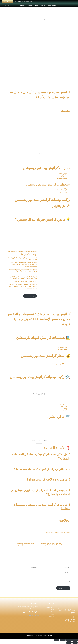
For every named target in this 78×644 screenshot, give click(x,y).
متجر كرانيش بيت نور (39, 370)
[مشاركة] (63, 640)
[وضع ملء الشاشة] (69, 640)
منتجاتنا (37, 5)
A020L (38, 364)
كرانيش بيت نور (65, 157)
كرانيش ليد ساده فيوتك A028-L (51, 367)
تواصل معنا (23, 5)
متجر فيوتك (63, 425)
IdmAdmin (35, 19)
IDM (58, 305)
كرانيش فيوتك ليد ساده (62, 343)
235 (35, 364)
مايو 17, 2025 (43, 19)
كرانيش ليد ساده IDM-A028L (25, 229)
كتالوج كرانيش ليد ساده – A (31, 301)
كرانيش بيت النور (65, 329)
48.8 (43, 364)
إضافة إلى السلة (30, 296)
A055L (28, 364)
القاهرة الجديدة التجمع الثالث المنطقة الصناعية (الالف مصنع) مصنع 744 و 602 (29, 607)
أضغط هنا (31, 370)
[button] (48, 612)
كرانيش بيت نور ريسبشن (66, 532)
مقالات (30, 5)
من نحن (43, 5)
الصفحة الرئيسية (52, 5)
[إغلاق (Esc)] (57, 640)
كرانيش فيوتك (65, 484)
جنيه (45, 364)
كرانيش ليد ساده (19, 302)
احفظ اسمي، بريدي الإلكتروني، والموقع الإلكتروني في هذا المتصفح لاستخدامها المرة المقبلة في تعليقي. (43, 582)
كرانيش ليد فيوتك (50, 532)
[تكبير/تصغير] (75, 640)
